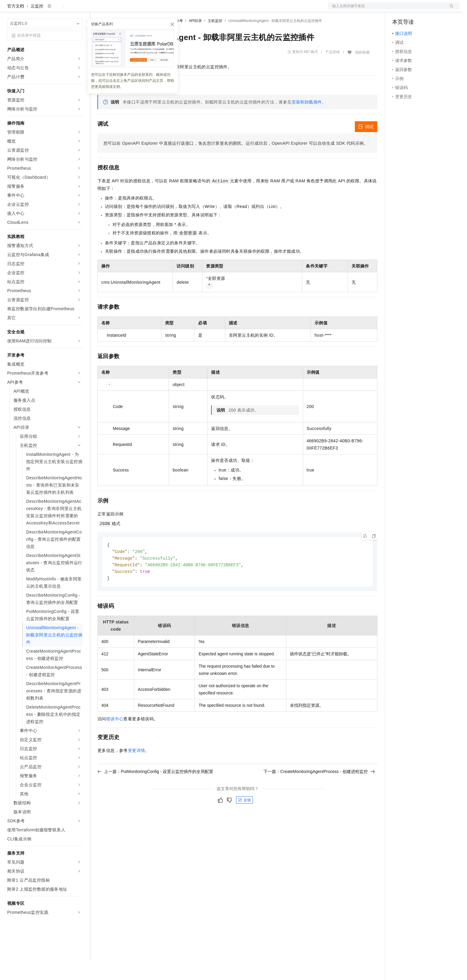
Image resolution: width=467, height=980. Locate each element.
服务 (177, 10)
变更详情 (137, 771)
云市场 (146, 10)
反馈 (244, 821)
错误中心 (115, 740)
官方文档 (16, 25)
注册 (428, 10)
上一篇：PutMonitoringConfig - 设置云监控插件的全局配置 (155, 793)
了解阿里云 (198, 10)
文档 (386, 10)
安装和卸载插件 (307, 121)
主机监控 (215, 40)
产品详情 (333, 71)
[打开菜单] (10, 10)
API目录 (195, 40)
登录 (450, 10)
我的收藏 (362, 72)
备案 (399, 10)
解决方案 (97, 10)
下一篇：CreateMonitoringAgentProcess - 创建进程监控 (319, 793)
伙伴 (163, 10)
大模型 (62, 10)
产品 (78, 10)
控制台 (413, 10)
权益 (115, 10)
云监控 (37, 25)
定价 (130, 10)
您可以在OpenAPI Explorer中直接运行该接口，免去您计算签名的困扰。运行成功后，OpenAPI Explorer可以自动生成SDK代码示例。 (236, 162)
